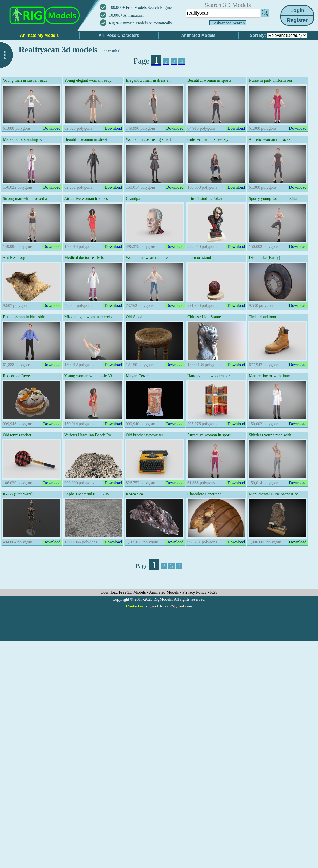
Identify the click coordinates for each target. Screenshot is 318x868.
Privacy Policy (195, 592)
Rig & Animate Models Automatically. (141, 23)
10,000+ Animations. (126, 15)
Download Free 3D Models (124, 592)
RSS (214, 592)
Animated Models (165, 592)
